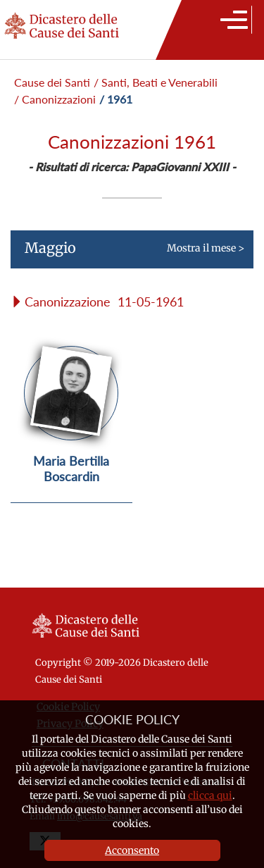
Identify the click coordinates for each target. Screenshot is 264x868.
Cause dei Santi (52, 82)
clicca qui (210, 795)
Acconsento (132, 850)
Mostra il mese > (127, 254)
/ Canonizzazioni (55, 99)
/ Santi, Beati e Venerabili (156, 82)
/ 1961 (116, 99)
